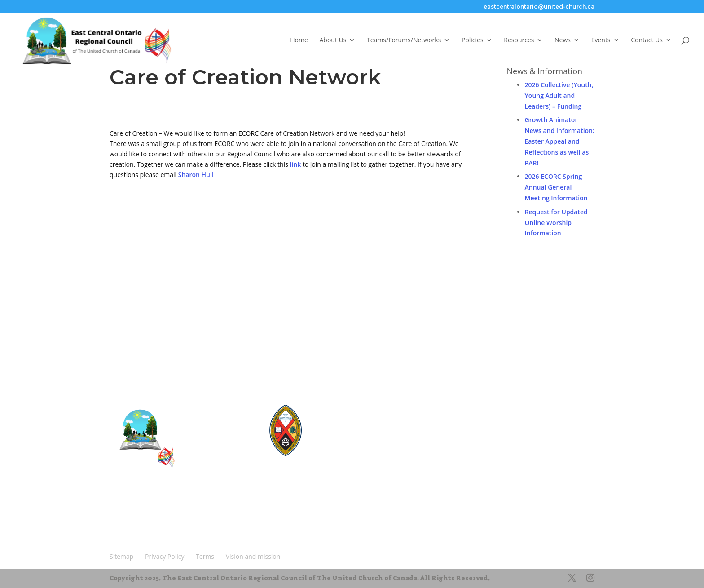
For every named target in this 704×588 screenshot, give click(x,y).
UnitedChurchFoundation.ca (357, 432)
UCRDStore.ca (339, 456)
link (295, 164)
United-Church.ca (344, 408)
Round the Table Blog (349, 424)
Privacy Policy (167, 514)
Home (299, 42)
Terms (206, 514)
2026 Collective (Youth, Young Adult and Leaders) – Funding (559, 95)
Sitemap (125, 514)
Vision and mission (142, 527)
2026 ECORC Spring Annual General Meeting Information (556, 187)
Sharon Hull (196, 175)
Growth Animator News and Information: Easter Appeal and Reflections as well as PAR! (560, 141)
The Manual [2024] (345, 416)
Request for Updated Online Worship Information (556, 223)
